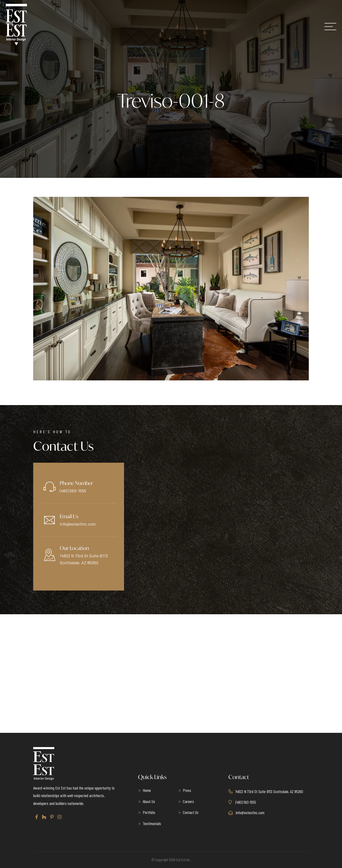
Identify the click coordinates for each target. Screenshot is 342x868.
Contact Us (191, 812)
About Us (149, 801)
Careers (188, 801)
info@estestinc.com (78, 524)
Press (187, 790)
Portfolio (149, 812)
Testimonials (152, 823)
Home (147, 790)
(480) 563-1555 (73, 491)
